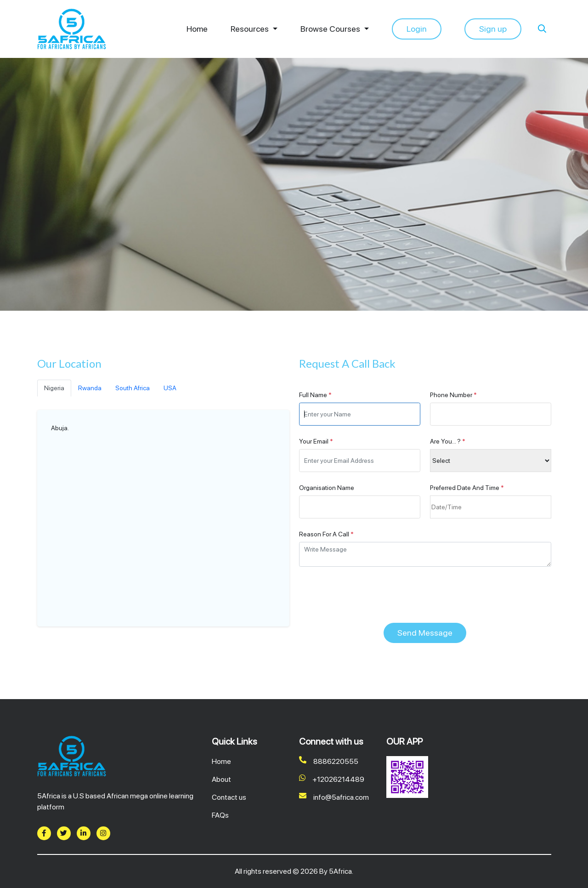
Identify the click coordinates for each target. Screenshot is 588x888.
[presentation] (369, 595)
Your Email (316, 441)
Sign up (493, 29)
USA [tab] (170, 388)
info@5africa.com (334, 797)
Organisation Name (327, 488)
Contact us (229, 797)
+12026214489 (332, 780)
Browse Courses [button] (331, 29)
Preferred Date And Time (467, 488)
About (221, 779)
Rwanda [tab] (90, 388)
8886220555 (329, 762)
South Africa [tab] (133, 388)
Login (417, 29)
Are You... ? (448, 441)
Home (197, 29)
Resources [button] (251, 29)
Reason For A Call (326, 534)
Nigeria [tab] (54, 388)
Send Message (425, 633)
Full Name (315, 395)
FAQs (220, 815)
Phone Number (453, 395)
